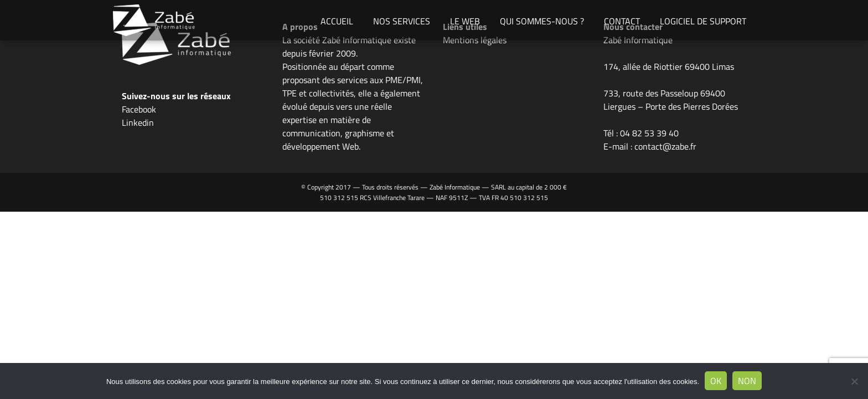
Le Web (465, 21)
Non (747, 381)
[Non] (854, 381)
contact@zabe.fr (665, 146)
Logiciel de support (703, 21)
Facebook (139, 109)
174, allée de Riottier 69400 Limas (669, 66)
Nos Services (402, 21)
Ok (716, 381)
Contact (622, 21)
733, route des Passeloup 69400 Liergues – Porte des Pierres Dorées (671, 100)
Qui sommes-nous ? (542, 21)
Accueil (337, 21)
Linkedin (138, 122)
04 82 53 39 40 (649, 133)
